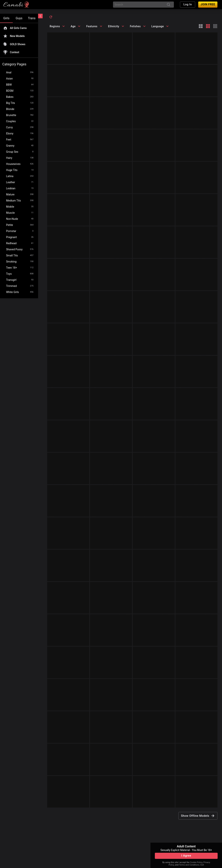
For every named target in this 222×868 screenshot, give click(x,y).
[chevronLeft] (40, 16)
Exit (202, 865)
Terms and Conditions (189, 865)
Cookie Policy (196, 862)
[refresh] (51, 17)
